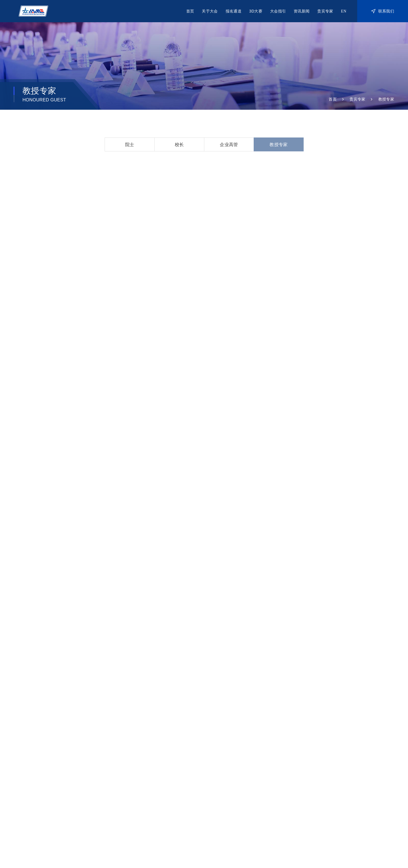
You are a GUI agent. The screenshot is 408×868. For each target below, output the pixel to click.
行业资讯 (343, 793)
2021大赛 (262, 779)
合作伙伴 (180, 786)
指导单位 (52, 828)
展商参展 (221, 773)
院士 (130, 145)
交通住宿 (302, 779)
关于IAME (181, 773)
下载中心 (302, 786)
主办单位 (86, 828)
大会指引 (278, 11)
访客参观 (221, 786)
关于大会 (210, 11)
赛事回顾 (262, 786)
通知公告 (343, 786)
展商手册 (302, 773)
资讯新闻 (302, 11)
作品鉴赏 (262, 793)
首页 (190, 11)
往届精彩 (343, 779)
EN (344, 11)
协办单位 (221, 828)
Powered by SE (382, 846)
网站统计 (109, 847)
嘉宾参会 (221, 779)
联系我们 (383, 11)
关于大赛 (262, 773)
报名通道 (234, 11)
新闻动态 (343, 773)
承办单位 (120, 828)
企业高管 (229, 145)
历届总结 (180, 779)
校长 (179, 145)
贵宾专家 (325, 11)
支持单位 (154, 828)
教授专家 (386, 99)
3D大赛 (256, 11)
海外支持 (187, 828)
